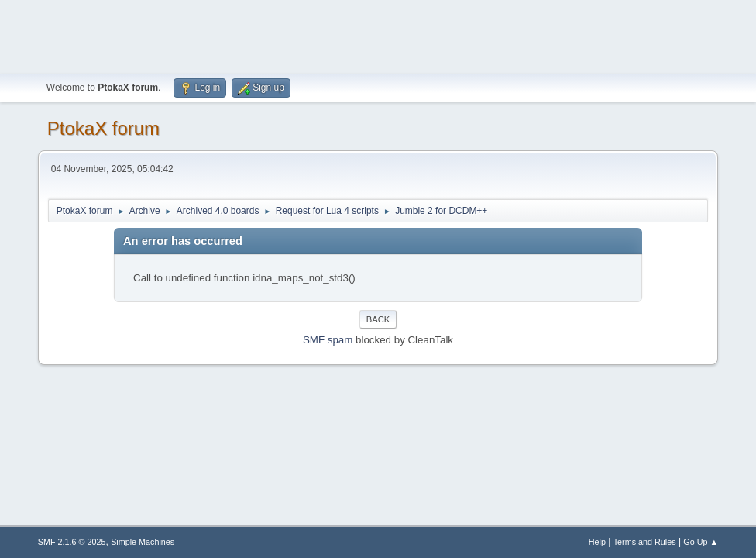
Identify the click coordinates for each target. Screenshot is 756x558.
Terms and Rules (645, 542)
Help (597, 542)
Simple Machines (143, 542)
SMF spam (328, 340)
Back (378, 319)
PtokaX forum (103, 128)
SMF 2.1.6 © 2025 (72, 542)
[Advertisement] (378, 35)
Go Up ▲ (701, 542)
